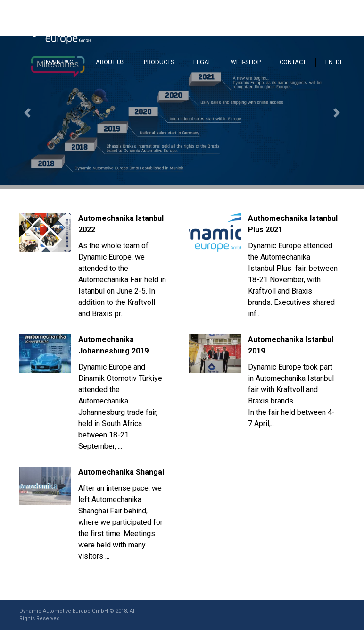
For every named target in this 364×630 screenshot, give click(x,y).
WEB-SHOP (246, 62)
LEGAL (203, 62)
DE (339, 62)
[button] (27, 113)
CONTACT (293, 62)
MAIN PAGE (61, 62)
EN (329, 62)
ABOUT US (110, 62)
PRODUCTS (159, 62)
